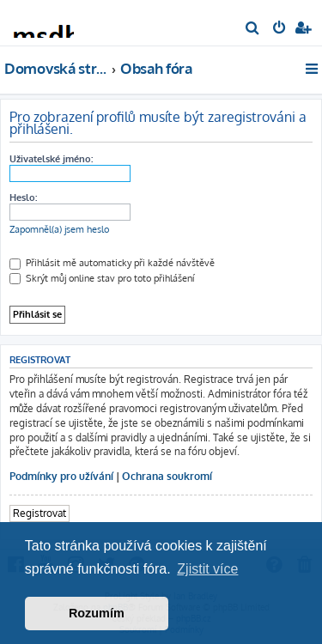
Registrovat (39, 513)
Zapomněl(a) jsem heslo (59, 229)
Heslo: (23, 197)
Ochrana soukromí (167, 476)
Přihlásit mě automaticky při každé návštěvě (112, 263)
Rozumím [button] (97, 613)
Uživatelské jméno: (51, 159)
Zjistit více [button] (207, 569)
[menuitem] (253, 29)
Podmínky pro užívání (61, 476)
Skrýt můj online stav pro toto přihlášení (102, 278)
